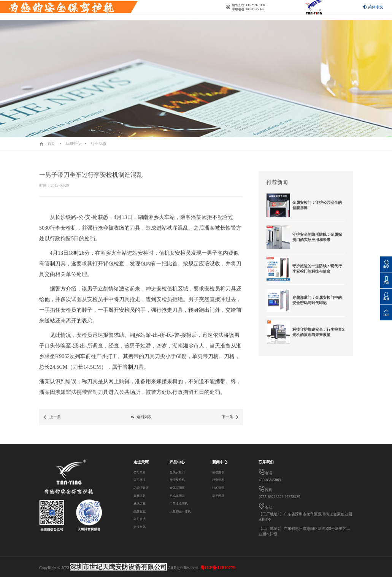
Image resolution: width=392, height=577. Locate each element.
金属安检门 (178, 472)
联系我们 (131, 15)
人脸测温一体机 (182, 511)
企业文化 (141, 527)
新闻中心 (73, 143)
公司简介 (141, 472)
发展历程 (141, 503)
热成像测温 (178, 495)
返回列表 (141, 424)
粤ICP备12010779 (218, 567)
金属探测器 (178, 487)
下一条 (230, 424)
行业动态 (98, 143)
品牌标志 (141, 511)
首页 (51, 143)
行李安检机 (178, 480)
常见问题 (220, 495)
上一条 (52, 424)
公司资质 (141, 519)
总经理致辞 (143, 487)
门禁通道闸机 (180, 503)
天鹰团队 (141, 495)
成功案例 (220, 472)
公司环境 (141, 480)
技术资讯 (220, 487)
